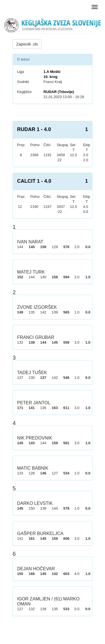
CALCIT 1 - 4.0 (34, 181)
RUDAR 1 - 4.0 (34, 129)
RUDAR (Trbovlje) (59, 92)
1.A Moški (52, 72)
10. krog (50, 77)
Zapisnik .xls (27, 44)
